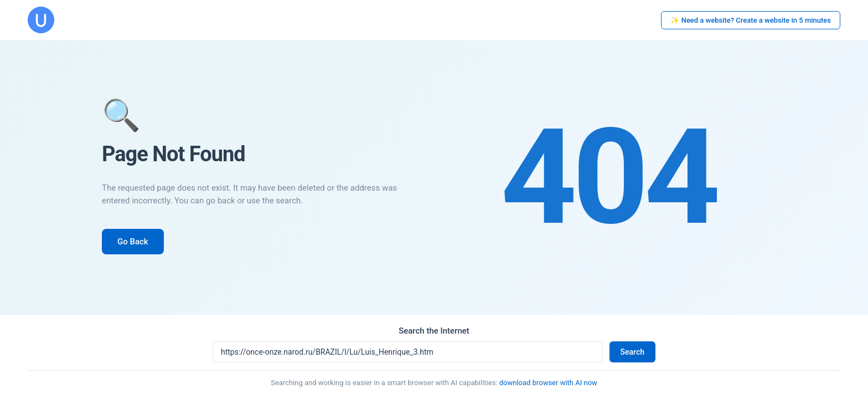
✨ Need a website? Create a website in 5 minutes (751, 20)
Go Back (133, 242)
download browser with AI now (548, 383)
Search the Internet (434, 331)
